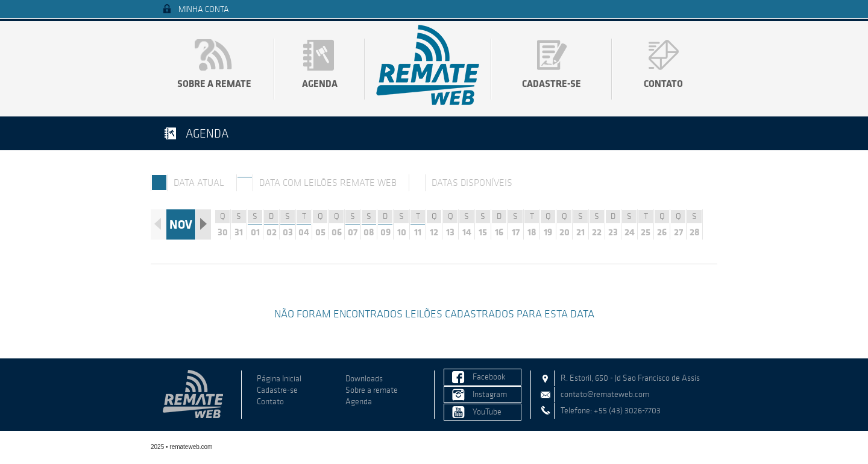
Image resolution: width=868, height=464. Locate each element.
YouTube (487, 412)
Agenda (320, 83)
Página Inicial (279, 379)
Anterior (158, 224)
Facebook (489, 377)
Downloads (364, 379)
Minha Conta (204, 9)
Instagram (490, 394)
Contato (663, 83)
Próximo (203, 224)
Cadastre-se (552, 83)
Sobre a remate (214, 83)
